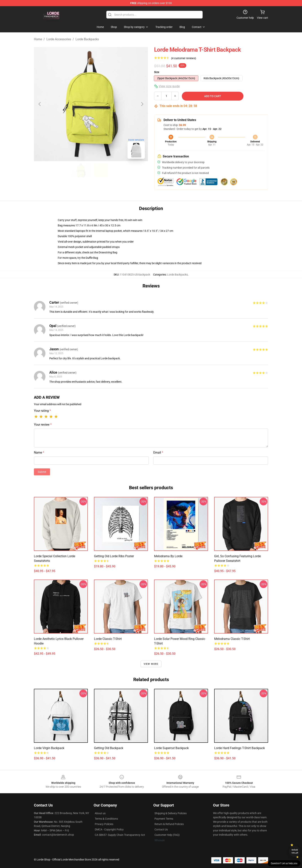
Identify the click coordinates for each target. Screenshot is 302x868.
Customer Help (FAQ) (167, 835)
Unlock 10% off (295, 851)
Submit (42, 472)
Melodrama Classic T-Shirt (232, 639)
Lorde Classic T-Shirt (108, 639)
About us (100, 813)
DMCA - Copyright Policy (109, 829)
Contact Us (161, 829)
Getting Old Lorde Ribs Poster (114, 556)
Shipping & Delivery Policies (171, 813)
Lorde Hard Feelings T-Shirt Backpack (240, 748)
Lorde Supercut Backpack (171, 748)
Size (157, 72)
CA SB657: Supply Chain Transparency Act (120, 835)
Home (38, 39)
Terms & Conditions (106, 819)
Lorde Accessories (59, 39)
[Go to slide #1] (81, 170)
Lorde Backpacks (87, 39)
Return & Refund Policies (169, 824)
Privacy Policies (104, 824)
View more (151, 664)
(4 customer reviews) (184, 58)
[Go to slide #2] (101, 170)
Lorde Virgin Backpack (49, 748)
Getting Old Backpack (109, 748)
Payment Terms (164, 819)
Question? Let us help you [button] (284, 863)
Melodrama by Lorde (168, 556)
